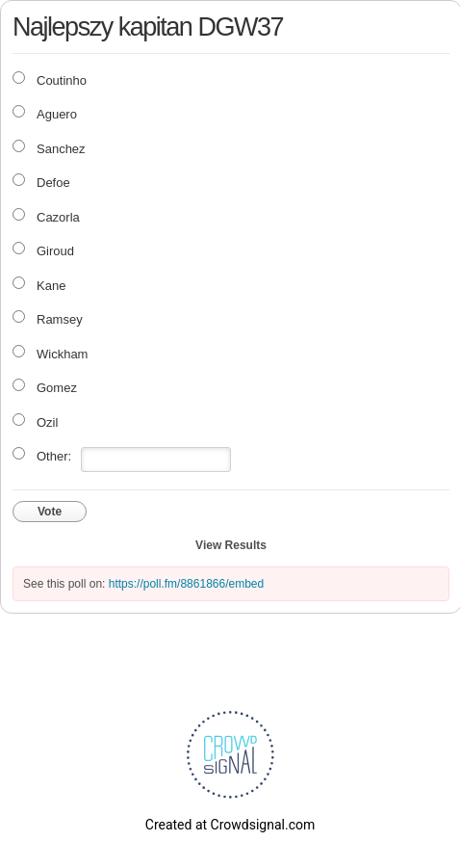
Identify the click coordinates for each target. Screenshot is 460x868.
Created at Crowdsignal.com (230, 825)
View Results (231, 545)
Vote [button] (50, 512)
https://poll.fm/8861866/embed (186, 584)
